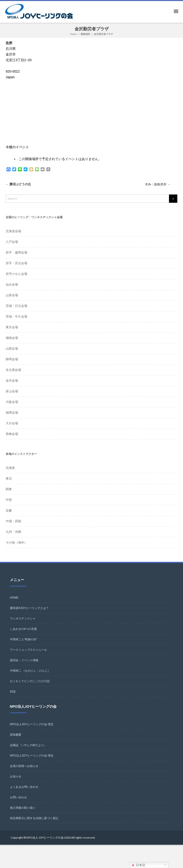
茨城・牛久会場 (16, 316)
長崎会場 (12, 434)
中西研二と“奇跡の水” (24, 639)
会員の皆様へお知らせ (24, 766)
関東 (9, 489)
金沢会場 (12, 381)
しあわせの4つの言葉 (24, 629)
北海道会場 (13, 231)
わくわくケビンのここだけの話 (30, 681)
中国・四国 (13, 521)
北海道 (10, 468)
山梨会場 (12, 349)
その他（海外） (16, 542)
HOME (14, 598)
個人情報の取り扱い (23, 808)
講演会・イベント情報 (24, 660)
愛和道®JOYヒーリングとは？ (29, 608)
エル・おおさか (158, 184)
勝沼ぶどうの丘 (18, 184)
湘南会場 (12, 338)
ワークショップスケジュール (28, 650)
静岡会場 (12, 359)
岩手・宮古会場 (16, 263)
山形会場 (12, 295)
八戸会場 (12, 242)
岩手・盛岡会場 (16, 252)
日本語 (138, 865)
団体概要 (16, 735)
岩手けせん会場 (16, 274)
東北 (9, 478)
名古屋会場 (13, 370)
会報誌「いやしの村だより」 (28, 745)
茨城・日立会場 (16, 306)
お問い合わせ (18, 797)
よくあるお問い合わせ (24, 787)
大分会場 (12, 423)
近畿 (9, 510)
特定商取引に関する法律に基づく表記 (34, 818)
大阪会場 (12, 402)
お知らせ (16, 776)
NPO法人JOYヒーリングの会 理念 (32, 724)
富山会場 (12, 391)
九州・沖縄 (13, 532)
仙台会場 (12, 284)
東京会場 (12, 327)
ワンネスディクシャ (23, 619)
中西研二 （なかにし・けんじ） (30, 671)
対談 (13, 692)
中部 (9, 500)
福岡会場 (12, 413)
